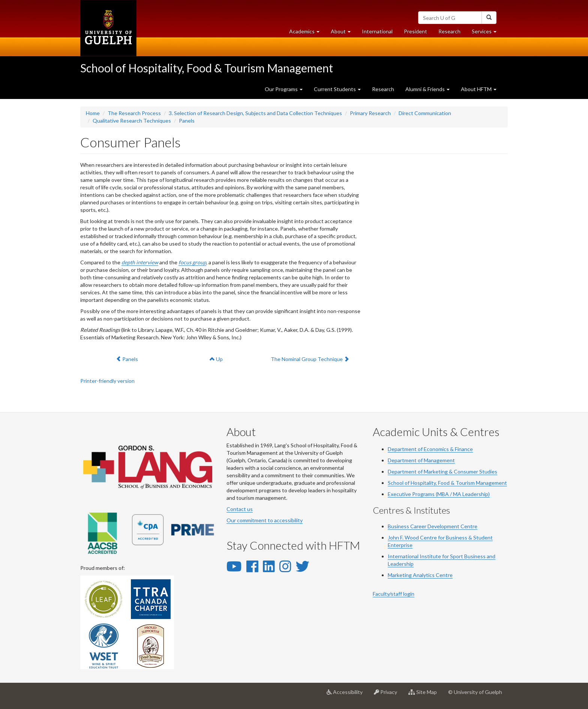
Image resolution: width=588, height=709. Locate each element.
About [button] (343, 33)
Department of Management (421, 460)
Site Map (425, 695)
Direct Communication (425, 113)
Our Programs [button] (284, 89)
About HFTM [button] (479, 89)
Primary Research (370, 113)
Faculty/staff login (394, 594)
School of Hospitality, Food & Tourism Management (207, 68)
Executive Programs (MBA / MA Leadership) (439, 494)
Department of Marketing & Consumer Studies (442, 471)
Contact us (240, 509)
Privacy (388, 695)
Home (93, 113)
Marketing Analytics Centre (420, 575)
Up (216, 359)
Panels (187, 121)
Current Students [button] (337, 89)
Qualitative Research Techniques (132, 121)
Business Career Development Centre (433, 526)
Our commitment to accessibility (265, 520)
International (377, 31)
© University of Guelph (475, 692)
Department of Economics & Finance (430, 449)
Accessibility (347, 695)
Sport (457, 556)
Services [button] (487, 33)
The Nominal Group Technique (310, 359)
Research (452, 33)
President (415, 31)
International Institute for (419, 556)
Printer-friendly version (107, 381)
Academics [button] (307, 33)
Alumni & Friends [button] (427, 89)
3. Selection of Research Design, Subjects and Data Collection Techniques (255, 113)
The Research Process (134, 113)
